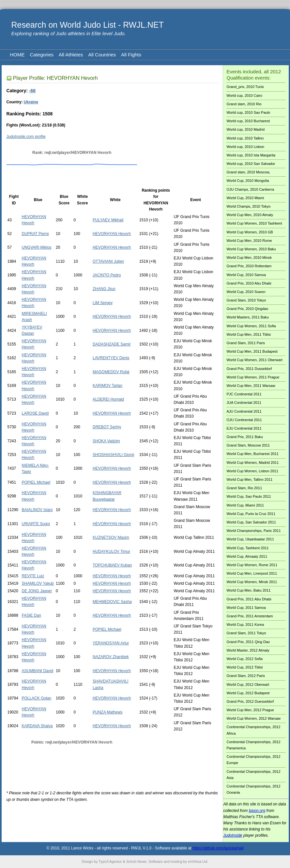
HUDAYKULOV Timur (111, 552)
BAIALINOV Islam (37, 510)
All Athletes (71, 55)
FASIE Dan (31, 615)
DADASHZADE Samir (112, 344)
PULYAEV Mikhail (108, 220)
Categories (42, 55)
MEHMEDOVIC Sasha (112, 602)
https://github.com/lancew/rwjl (218, 848)
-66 (32, 91)
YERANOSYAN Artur (111, 643)
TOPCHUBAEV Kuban (112, 565)
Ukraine (31, 102)
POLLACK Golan (36, 698)
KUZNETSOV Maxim (111, 537)
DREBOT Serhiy (107, 427)
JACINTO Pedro (107, 275)
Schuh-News (136, 861)
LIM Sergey (103, 303)
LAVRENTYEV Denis (111, 358)
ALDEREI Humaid (108, 399)
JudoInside (233, 835)
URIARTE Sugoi (36, 524)
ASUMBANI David (37, 671)
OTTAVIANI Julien (108, 261)
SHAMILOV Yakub (38, 583)
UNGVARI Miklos (36, 247)
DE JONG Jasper (37, 591)
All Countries (102, 55)
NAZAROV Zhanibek (111, 657)
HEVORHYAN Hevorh (112, 234)
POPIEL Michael (36, 482)
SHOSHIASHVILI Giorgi (113, 455)
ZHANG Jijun (104, 289)
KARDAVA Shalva (37, 726)
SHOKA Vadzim (106, 441)
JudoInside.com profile (26, 137)
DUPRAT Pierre (35, 234)
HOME (17, 55)
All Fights (131, 55)
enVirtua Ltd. (198, 861)
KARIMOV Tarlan (107, 386)
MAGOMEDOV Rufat (111, 372)
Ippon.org (257, 811)
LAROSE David (35, 413)
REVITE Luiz (33, 576)
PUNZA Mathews (107, 712)
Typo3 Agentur (110, 861)
